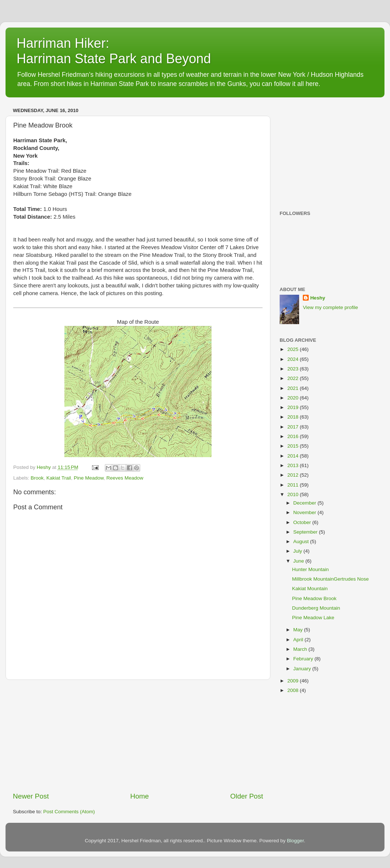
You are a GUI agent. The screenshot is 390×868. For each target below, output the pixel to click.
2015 (294, 446)
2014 (294, 456)
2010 (294, 494)
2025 (294, 349)
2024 (294, 359)
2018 (294, 417)
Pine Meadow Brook (314, 598)
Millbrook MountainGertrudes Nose (331, 579)
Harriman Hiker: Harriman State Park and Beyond (114, 51)
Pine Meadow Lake (313, 618)
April (299, 640)
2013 (294, 465)
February (304, 659)
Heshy (318, 298)
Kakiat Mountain (310, 589)
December (305, 503)
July (298, 551)
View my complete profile (330, 307)
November (305, 512)
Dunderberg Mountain (316, 608)
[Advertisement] (138, 736)
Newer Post (31, 796)
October (303, 522)
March (301, 649)
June (299, 561)
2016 (294, 436)
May (299, 630)
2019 (294, 407)
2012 (294, 475)
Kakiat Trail (59, 478)
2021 (294, 388)
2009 (294, 681)
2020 (294, 398)
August (302, 541)
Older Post (247, 796)
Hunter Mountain (311, 569)
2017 (294, 427)
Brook (37, 478)
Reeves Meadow (125, 478)
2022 (294, 378)
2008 (294, 690)
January (303, 669)
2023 (294, 369)
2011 (294, 485)
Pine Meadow (88, 478)
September (306, 532)
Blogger (295, 841)
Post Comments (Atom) (69, 812)
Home (139, 796)
